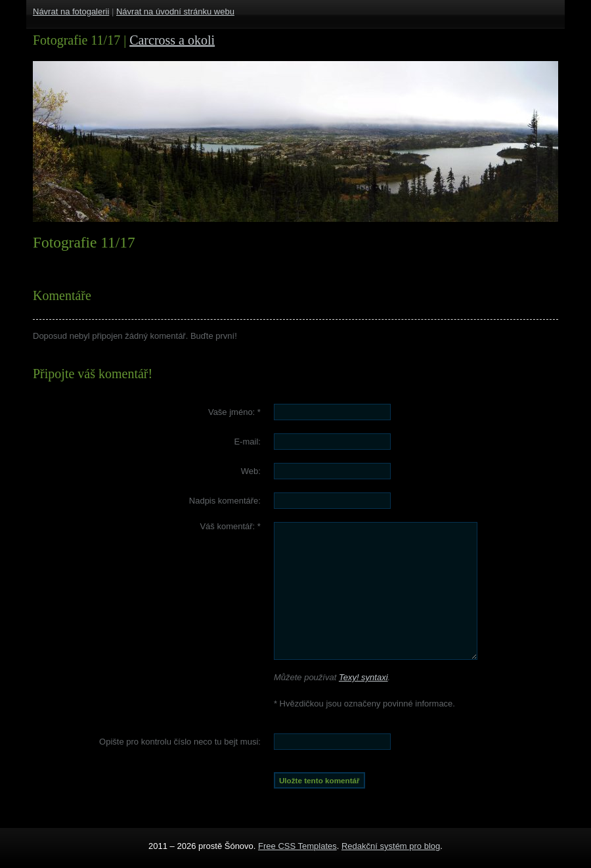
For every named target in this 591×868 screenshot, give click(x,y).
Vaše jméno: (234, 412)
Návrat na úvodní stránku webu (175, 11)
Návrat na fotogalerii (71, 11)
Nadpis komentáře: (225, 501)
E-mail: (247, 442)
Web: (251, 471)
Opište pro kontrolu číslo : (180, 742)
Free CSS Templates (297, 846)
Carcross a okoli (172, 40)
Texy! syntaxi (363, 677)
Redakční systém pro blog (391, 846)
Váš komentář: (230, 526)
